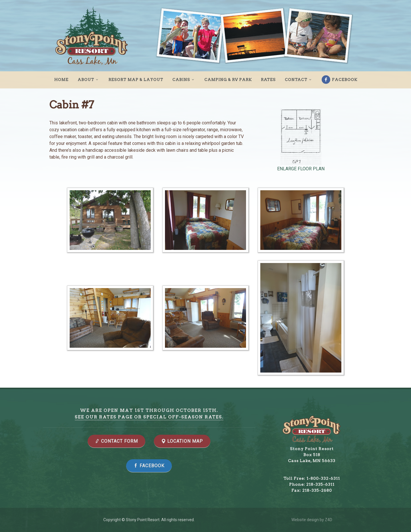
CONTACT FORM (116, 441)
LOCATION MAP (182, 441)
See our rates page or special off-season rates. (149, 417)
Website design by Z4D (312, 520)
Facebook (340, 80)
